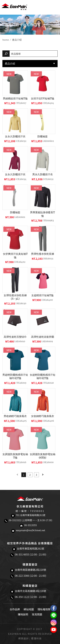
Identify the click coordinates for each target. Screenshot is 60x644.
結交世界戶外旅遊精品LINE (54, 615)
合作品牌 (15, 609)
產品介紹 (10, 63)
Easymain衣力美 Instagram (54, 622)
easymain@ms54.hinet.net (30, 530)
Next (43, 475)
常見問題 (37, 614)
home (6, 40)
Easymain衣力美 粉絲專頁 (54, 608)
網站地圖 (29, 609)
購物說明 (23, 614)
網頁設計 (24, 638)
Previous (17, 475)
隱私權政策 (44, 609)
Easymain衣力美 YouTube (54, 630)
